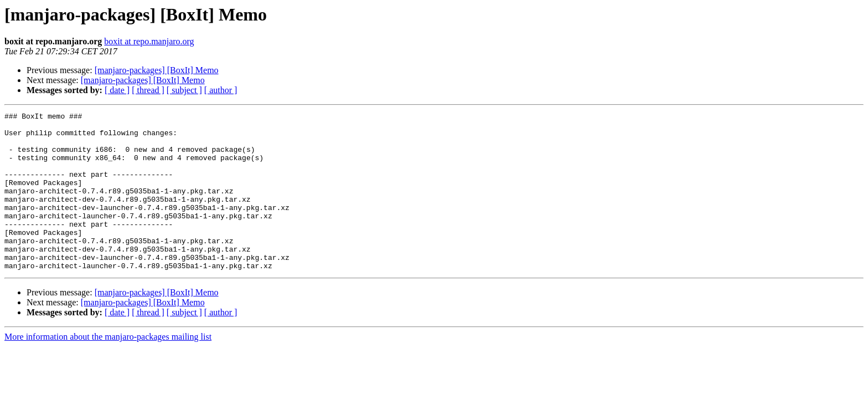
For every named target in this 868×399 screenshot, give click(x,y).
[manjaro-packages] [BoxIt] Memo (157, 70)
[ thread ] (148, 90)
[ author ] (221, 90)
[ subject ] (184, 90)
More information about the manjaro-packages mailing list (108, 368)
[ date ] (117, 90)
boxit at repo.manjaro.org (149, 41)
